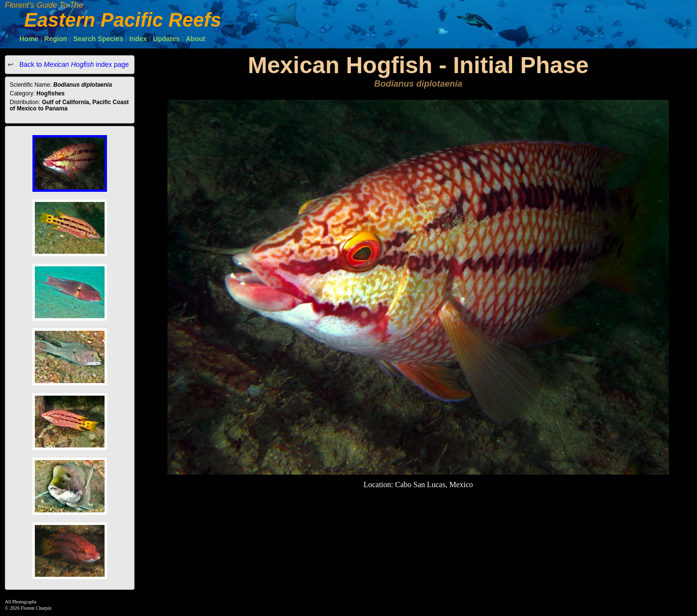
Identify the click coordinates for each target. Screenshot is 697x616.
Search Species (98, 39)
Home (29, 39)
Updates (166, 39)
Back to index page (73, 64)
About (196, 39)
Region (55, 39)
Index (138, 39)
